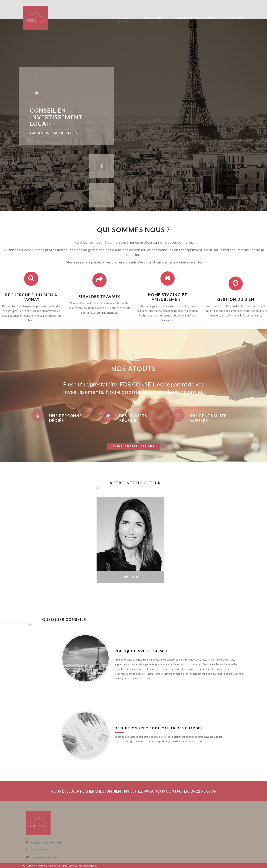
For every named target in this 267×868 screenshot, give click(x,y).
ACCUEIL (123, 18)
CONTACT (237, 18)
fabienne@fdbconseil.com (46, 857)
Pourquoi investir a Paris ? (144, 651)
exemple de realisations (133, 446)
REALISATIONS (152, 18)
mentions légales (88, 866)
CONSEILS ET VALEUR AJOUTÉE (196, 18)
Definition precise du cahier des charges (159, 728)
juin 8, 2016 (35, 657)
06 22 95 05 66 (40, 850)
